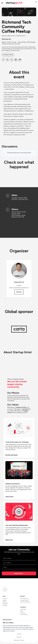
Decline (19, 637)
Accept (19, 634)
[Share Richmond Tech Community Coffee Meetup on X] (7, 60)
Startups (5, 602)
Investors (5, 599)
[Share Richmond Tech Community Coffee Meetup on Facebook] (3, 60)
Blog (22, 611)
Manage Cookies (19, 640)
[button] (36, 2)
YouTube (23, 613)
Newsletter (23, 610)
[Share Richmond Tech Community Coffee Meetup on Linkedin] (12, 60)
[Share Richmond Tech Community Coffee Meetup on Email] (16, 60)
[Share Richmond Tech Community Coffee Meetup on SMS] (20, 60)
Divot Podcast (24, 615)
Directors (5, 605)
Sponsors (5, 604)
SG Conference (24, 599)
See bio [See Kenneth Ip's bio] (19, 292)
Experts (5, 600)
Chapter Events (24, 600)
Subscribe (18, 573)
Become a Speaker (25, 602)
